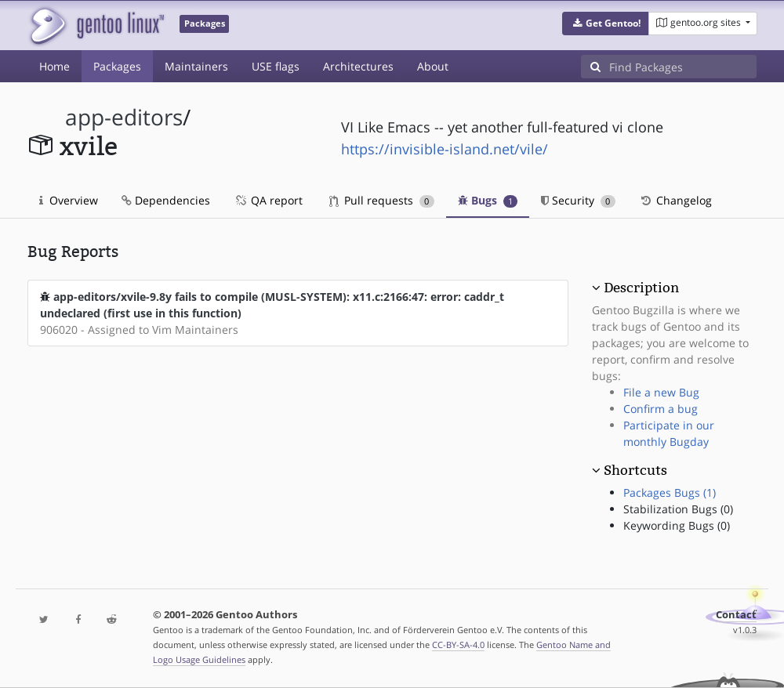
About (433, 66)
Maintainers (196, 66)
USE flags (276, 66)
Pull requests (382, 200)
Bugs (488, 200)
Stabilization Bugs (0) (678, 509)
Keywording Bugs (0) (677, 525)
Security (578, 200)
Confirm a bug (661, 409)
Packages (117, 66)
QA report (268, 200)
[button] (606, 24)
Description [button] (641, 288)
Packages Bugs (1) (670, 492)
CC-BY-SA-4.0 (458, 645)
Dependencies (166, 200)
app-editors (124, 117)
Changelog (675, 200)
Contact (736, 615)
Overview (69, 200)
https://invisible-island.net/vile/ (445, 149)
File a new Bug (661, 392)
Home (54, 66)
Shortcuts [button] (635, 470)
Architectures (358, 66)
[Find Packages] (683, 67)
